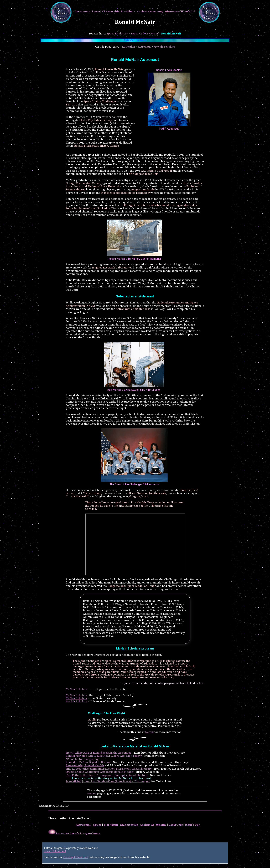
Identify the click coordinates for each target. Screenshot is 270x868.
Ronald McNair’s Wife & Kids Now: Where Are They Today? (104, 756)
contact (92, 794)
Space (96, 12)
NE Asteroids (110, 12)
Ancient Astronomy (150, 12)
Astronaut (144, 47)
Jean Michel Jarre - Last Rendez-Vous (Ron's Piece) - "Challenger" (108, 782)
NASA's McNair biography (82, 759)
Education (129, 47)
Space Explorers (117, 34)
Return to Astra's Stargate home (74, 834)
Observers (172, 12)
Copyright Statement (76, 857)
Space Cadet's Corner (144, 34)
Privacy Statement (55, 851)
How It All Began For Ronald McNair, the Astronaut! (99, 753)
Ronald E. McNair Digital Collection (88, 762)
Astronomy (82, 12)
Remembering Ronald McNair (85, 766)
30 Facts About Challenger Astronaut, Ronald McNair (100, 772)
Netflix (149, 732)
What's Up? (188, 12)
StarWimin (128, 12)
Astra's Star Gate (135, 40)
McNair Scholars (164, 47)
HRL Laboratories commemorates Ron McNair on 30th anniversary (109, 769)
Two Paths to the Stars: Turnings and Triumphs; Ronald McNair (107, 775)
